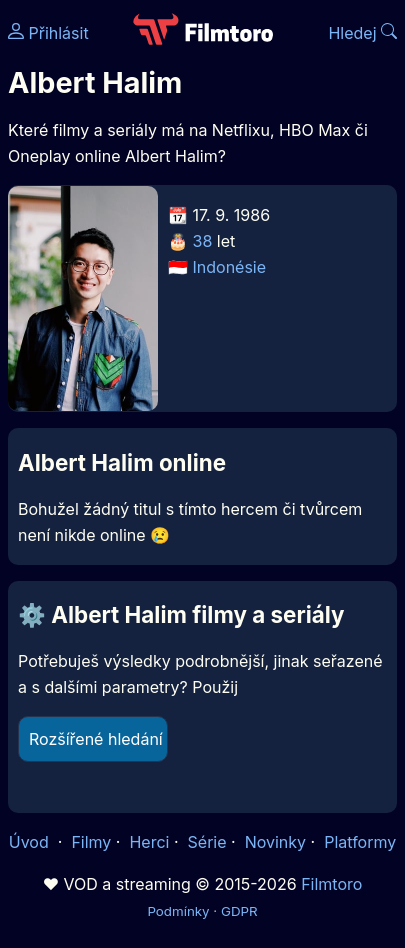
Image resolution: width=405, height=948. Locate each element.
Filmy (91, 842)
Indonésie (230, 267)
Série (207, 842)
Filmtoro (331, 884)
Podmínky (178, 911)
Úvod (31, 842)
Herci (149, 842)
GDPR (239, 911)
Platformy (360, 842)
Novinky (275, 842)
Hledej (362, 33)
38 (203, 241)
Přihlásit (48, 33)
